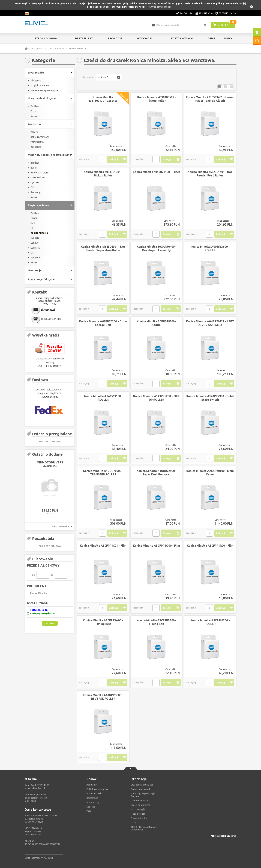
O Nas (211, 38)
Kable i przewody (40, 137)
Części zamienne (56, 48)
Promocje (115, 38)
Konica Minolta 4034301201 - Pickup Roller (103, 174)
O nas (133, 823)
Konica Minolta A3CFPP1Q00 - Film (157, 546)
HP (32, 228)
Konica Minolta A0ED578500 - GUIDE (157, 323)
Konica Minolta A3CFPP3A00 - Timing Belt (103, 622)
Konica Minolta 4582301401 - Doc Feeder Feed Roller (210, 174)
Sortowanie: (88, 77)
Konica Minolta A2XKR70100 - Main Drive (210, 473)
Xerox (34, 116)
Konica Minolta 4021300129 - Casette (103, 99)
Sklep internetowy (34, 858)
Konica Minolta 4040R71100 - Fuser (157, 172)
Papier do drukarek (141, 789)
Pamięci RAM (37, 142)
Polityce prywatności (159, 7)
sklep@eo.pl (48, 310)
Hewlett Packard (40, 173)
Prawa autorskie (139, 818)
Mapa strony (93, 802)
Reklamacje (92, 798)
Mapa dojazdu (138, 814)
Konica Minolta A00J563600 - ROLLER (210, 248)
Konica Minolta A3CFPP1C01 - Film (103, 546)
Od (33, 575)
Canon (34, 218)
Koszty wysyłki (182, 38)
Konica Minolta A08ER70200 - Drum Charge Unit (103, 323)
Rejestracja (206, 13)
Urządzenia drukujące (142, 785)
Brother (35, 106)
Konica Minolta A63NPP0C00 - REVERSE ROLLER (103, 697)
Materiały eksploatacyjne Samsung (143, 795)
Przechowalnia (228, 13)
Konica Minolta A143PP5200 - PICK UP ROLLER (157, 398)
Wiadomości (145, 38)
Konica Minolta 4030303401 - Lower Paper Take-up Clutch (210, 99)
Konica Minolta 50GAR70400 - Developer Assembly (157, 248)
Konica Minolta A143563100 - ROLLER (103, 398)
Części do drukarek (140, 805)
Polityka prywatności (97, 789)
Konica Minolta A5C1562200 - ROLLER (210, 622)
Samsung (36, 192)
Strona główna (46, 38)
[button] (109, 77)
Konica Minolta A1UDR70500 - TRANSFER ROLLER (103, 473)
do (52, 575)
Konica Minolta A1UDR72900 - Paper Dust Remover (157, 473)
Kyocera (35, 182)
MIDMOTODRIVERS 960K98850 (50, 464)
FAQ (89, 811)
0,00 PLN (223, 25)
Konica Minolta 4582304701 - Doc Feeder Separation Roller (103, 248)
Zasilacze (36, 147)
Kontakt (91, 807)
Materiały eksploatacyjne (44, 90)
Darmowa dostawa (140, 800)
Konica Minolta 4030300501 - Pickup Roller (157, 99)
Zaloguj (113, 159)
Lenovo (35, 243)
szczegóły (84, 159)
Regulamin (92, 785)
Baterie (34, 132)
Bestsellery (84, 38)
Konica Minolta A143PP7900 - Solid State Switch (210, 398)
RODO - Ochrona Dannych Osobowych (144, 828)
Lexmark (35, 248)
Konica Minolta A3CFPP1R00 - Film (210, 546)
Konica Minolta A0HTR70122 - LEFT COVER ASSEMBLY (210, 323)
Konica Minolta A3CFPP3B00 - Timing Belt (157, 622)
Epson (34, 111)
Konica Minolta (39, 178)
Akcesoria (36, 81)
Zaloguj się (186, 13)
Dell (33, 223)
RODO (228, 38)
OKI (32, 187)
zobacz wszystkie (60, 526)
